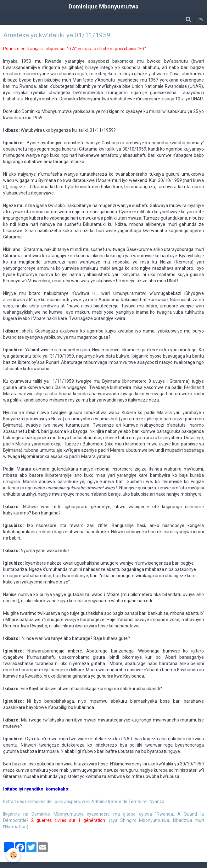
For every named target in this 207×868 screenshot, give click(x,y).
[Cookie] (13, 855)
